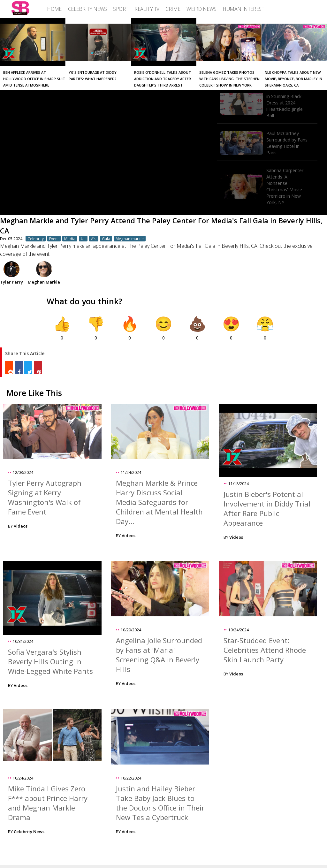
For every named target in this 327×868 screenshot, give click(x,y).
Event (54, 239)
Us (83, 239)
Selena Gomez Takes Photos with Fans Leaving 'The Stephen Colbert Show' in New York (229, 79)
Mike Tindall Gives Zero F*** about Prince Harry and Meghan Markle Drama (48, 803)
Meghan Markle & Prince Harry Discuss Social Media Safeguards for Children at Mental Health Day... (159, 502)
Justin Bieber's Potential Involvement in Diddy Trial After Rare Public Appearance (267, 508)
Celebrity (36, 239)
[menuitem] (54, 9)
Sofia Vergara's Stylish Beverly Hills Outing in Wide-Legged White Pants (50, 661)
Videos (21, 526)
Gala (106, 239)
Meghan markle (130, 239)
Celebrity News (29, 832)
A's (94, 239)
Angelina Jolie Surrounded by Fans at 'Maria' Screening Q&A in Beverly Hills (159, 655)
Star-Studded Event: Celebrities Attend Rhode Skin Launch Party (265, 650)
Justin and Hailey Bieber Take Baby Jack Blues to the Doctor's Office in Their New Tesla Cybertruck (160, 803)
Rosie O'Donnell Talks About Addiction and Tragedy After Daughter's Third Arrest (163, 79)
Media (70, 239)
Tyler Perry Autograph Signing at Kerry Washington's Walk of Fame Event (45, 497)
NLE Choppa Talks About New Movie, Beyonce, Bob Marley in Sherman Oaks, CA (293, 79)
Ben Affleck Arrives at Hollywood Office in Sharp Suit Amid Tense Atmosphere (34, 79)
